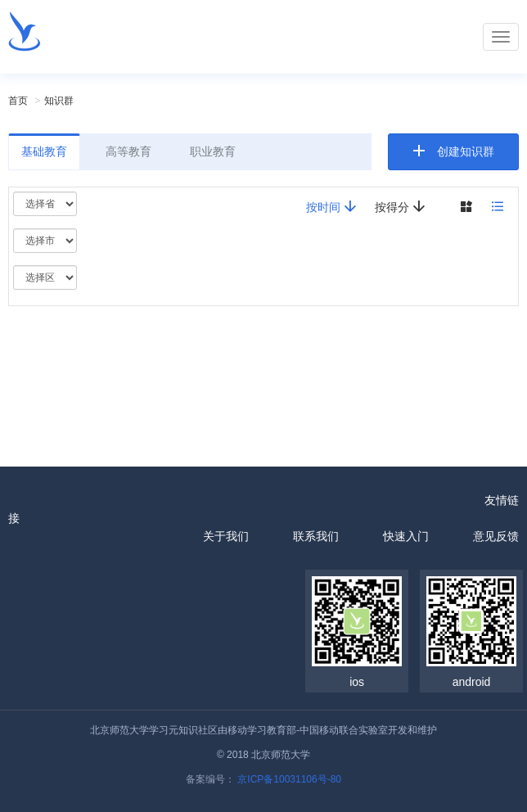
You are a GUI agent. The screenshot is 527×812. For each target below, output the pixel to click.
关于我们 (226, 536)
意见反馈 (496, 536)
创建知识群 (466, 151)
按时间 (331, 207)
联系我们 (316, 536)
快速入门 (406, 536)
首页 (18, 101)
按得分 (400, 207)
